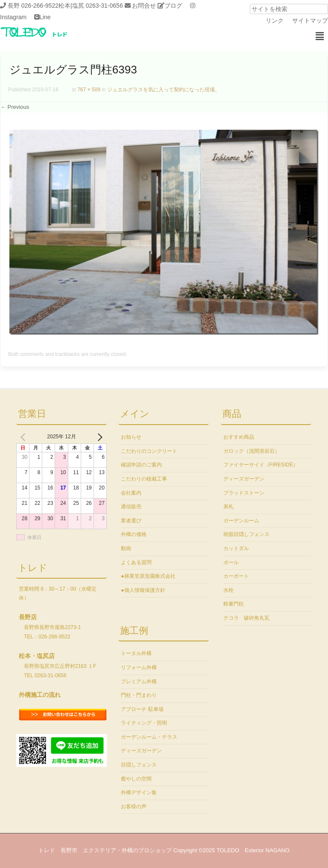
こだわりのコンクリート (149, 451)
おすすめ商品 (239, 437)
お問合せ (144, 6)
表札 (228, 507)
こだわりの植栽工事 (144, 479)
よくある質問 (136, 562)
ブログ (173, 6)
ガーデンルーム (241, 521)
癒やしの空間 (136, 779)
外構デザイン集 (139, 792)
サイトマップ (310, 20)
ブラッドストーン (244, 493)
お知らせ (131, 437)
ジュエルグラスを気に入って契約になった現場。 (164, 90)
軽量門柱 (234, 604)
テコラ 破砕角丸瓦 (246, 618)
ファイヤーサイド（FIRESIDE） (261, 465)
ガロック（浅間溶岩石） (252, 451)
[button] (319, 36)
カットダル (236, 548)
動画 (126, 548)
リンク (275, 20)
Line (45, 17)
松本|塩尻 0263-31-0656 (91, 6)
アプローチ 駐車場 (142, 709)
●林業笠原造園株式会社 (148, 576)
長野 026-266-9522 (33, 6)
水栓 (228, 590)
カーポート (236, 576)
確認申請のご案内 (141, 465)
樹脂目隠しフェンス (246, 534)
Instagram (13, 17)
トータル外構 (136, 653)
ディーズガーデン (141, 751)
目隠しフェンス (139, 765)
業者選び (131, 521)
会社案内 (131, 493)
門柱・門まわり (139, 695)
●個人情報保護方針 (143, 590)
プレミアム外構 (139, 682)
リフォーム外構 (139, 667)
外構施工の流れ (40, 695)
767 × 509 (89, 90)
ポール (231, 562)
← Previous (15, 107)
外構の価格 (134, 534)
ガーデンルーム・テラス (149, 737)
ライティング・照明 (144, 723)
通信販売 (131, 507)
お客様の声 (134, 807)
